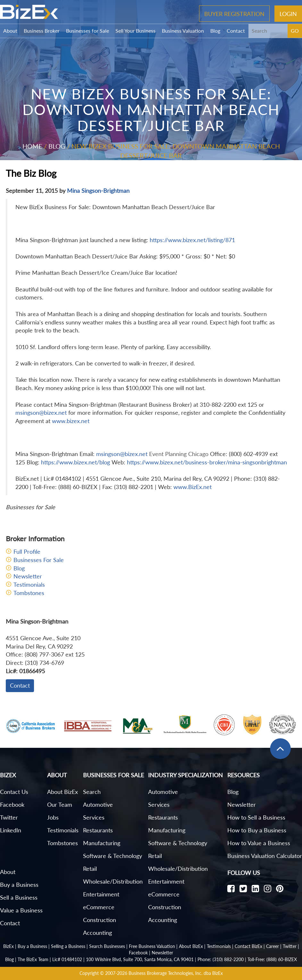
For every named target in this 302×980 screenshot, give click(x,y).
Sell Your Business (135, 31)
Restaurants (98, 830)
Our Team (60, 804)
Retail (90, 869)
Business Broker (42, 31)
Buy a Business (19, 885)
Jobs (53, 817)
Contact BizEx (248, 946)
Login (288, 13)
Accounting (97, 933)
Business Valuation (183, 31)
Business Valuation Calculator (265, 856)
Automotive (98, 804)
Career (273, 946)
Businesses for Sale (88, 31)
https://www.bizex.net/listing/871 (192, 240)
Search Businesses (107, 946)
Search (92, 792)
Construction (100, 920)
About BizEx (63, 792)
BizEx (8, 946)
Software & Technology (113, 856)
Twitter (9, 817)
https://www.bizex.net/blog (75, 462)
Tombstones (29, 593)
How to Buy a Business (257, 830)
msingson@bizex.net (41, 412)
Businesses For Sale (39, 560)
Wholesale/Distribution (113, 881)
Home (32, 146)
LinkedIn (11, 830)
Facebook (12, 804)
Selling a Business (68, 946)
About (10, 31)
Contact (236, 31)
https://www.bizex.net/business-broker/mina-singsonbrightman (207, 462)
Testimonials (29, 584)
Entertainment (101, 894)
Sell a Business (19, 897)
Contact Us (14, 792)
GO (295, 31)
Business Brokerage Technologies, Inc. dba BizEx (176, 973)
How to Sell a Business (256, 817)
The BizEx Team (33, 959)
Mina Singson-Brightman (98, 191)
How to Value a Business (259, 843)
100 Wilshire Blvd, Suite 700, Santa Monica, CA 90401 (140, 959)
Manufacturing (102, 843)
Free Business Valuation (152, 946)
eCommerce (99, 907)
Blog (215, 31)
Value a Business (21, 910)
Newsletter (28, 576)
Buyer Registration (234, 13)
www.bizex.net (71, 421)
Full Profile (27, 551)
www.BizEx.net (193, 487)
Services (94, 817)
